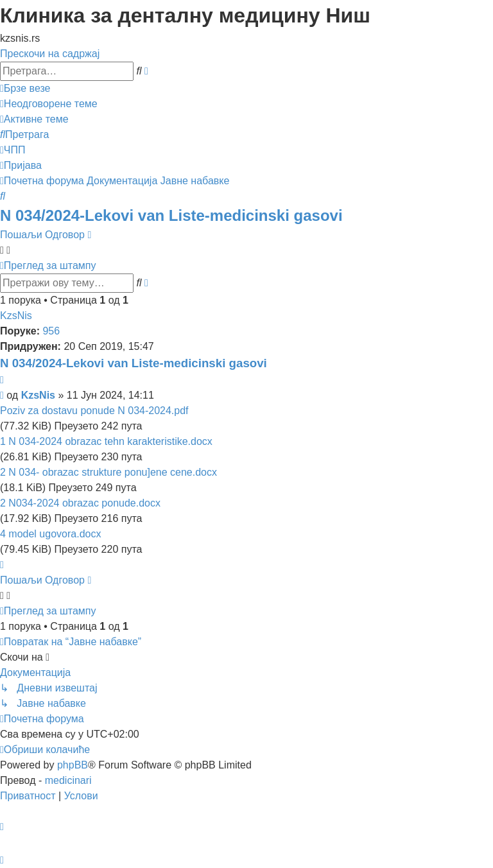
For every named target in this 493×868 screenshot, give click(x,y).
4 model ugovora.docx (50, 534)
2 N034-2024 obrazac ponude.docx (80, 503)
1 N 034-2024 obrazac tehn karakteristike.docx (106, 441)
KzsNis (16, 316)
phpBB (73, 765)
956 (51, 331)
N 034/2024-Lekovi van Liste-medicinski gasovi (171, 215)
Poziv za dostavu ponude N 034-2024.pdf (94, 411)
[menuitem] (49, 104)
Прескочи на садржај (50, 54)
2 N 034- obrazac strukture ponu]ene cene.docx (108, 472)
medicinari (68, 780)
